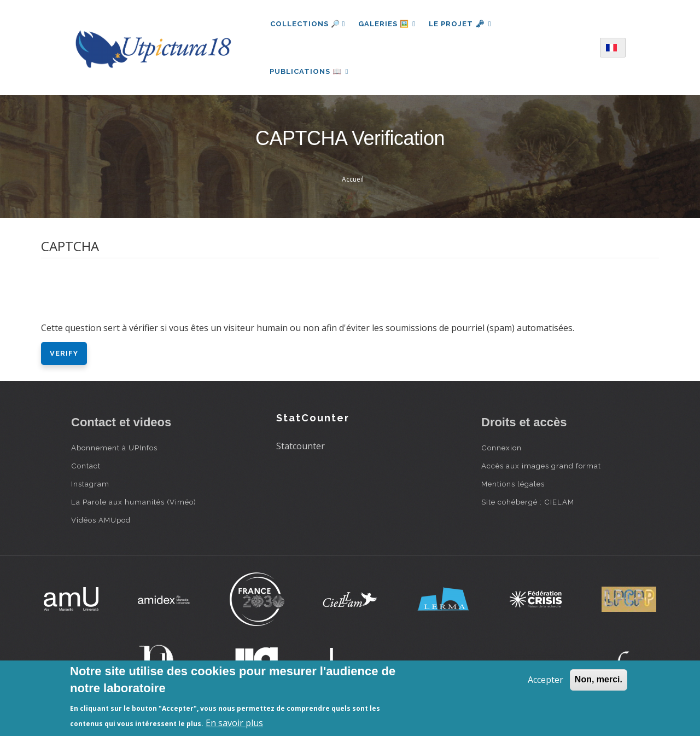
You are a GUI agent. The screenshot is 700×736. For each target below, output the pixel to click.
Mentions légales (513, 484)
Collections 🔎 (308, 24)
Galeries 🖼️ (387, 24)
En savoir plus (234, 723)
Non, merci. (599, 679)
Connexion (501, 448)
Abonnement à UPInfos (114, 448)
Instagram (90, 484)
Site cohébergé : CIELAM (528, 502)
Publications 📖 (310, 71)
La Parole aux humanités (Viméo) (134, 502)
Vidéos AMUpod (101, 520)
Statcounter (301, 446)
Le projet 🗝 (460, 24)
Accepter (546, 680)
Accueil (353, 180)
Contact (86, 466)
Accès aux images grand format (541, 466)
